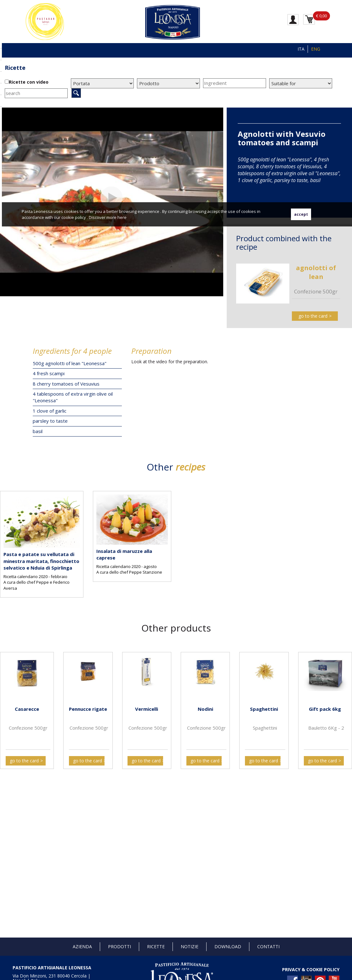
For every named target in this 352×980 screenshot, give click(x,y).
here (122, 217)
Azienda (82, 947)
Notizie (190, 947)
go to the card (313, 316)
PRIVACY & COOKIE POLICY (311, 969)
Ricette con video (29, 82)
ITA (301, 49)
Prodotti (119, 947)
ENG (316, 49)
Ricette (15, 68)
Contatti (268, 947)
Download (228, 947)
